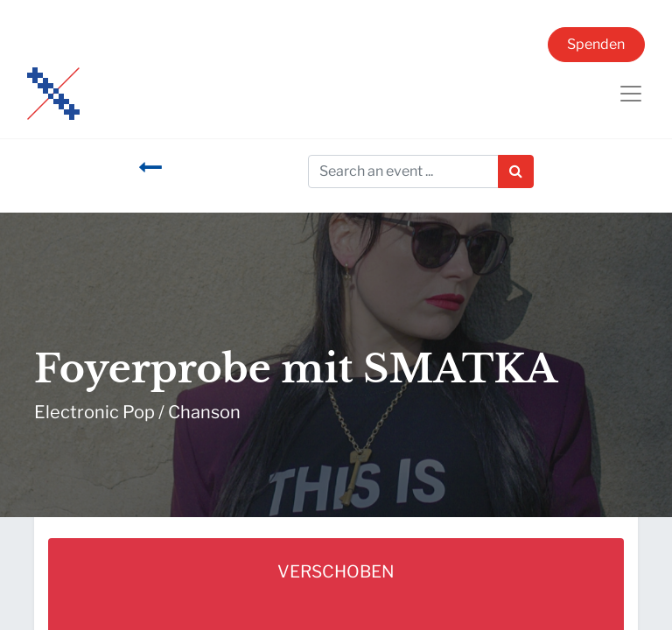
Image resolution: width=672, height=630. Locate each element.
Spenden (596, 44)
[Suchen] (516, 171)
